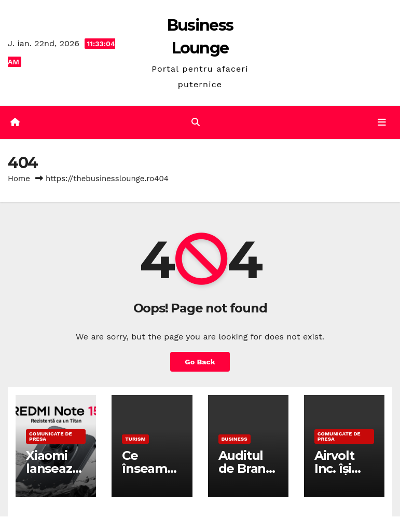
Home (19, 179)
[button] (196, 122)
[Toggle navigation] (382, 122)
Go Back (200, 362)
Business (235, 439)
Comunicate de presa (51, 436)
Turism (135, 439)
